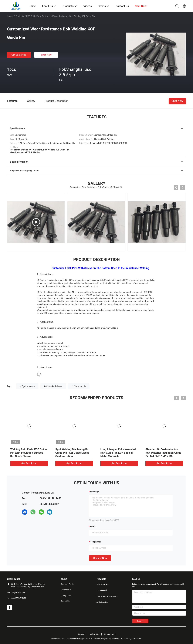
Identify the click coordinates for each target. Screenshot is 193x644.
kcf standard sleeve (53, 386)
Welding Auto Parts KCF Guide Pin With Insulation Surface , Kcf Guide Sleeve (29, 453)
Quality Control (67, 595)
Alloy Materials (102, 584)
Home (10, 16)
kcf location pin (79, 386)
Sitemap (81, 634)
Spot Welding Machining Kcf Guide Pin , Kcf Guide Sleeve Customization (72, 453)
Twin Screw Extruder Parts (107, 596)
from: (93, 527)
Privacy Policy (110, 634)
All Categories (102, 602)
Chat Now (46, 55)
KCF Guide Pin (33, 16)
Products (20, 16)
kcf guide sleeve (27, 386)
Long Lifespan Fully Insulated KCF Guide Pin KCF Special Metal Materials (118, 453)
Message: (95, 492)
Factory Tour (66, 590)
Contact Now (100, 558)
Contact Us (65, 601)
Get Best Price (19, 55)
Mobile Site (94, 634)
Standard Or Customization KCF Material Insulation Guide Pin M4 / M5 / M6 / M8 (163, 453)
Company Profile (67, 584)
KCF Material (102, 590)
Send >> (140, 621)
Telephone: (95, 542)
